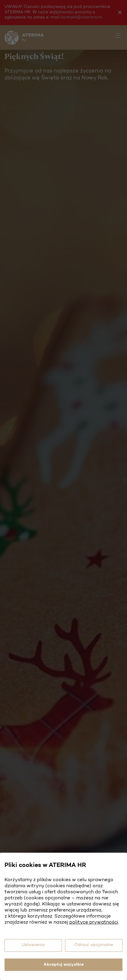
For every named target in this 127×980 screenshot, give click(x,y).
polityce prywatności (94, 922)
